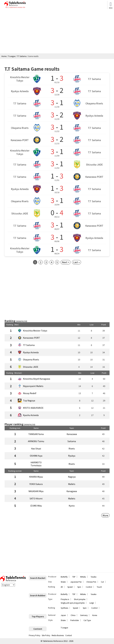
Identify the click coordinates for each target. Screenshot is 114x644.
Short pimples (80, 599)
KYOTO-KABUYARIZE (33, 408)
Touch (99, 587)
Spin (79, 587)
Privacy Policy (35, 635)
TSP (74, 577)
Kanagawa (72, 491)
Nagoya (72, 477)
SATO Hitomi (36, 498)
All (62, 587)
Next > (66, 262)
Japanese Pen (76, 582)
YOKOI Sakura (36, 484)
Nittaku (83, 577)
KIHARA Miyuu (36, 477)
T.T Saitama (29, 345)
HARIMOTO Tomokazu (36, 464)
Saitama (72, 441)
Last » (77, 262)
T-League (64, 628)
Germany (84, 615)
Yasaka (94, 577)
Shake (63, 582)
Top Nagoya (29, 401)
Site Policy (46, 635)
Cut (102, 582)
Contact (69, 635)
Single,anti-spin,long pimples (73, 603)
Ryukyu (72, 456)
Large (92, 603)
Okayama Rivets (31, 360)
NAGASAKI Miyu (36, 491)
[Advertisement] (57, 31)
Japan (63, 615)
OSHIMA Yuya (36, 456)
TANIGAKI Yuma (36, 434)
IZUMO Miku (36, 506)
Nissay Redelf (30, 393)
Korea (95, 615)
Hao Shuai (36, 449)
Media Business (58, 635)
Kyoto (72, 506)
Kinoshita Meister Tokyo (35, 331)
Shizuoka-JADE (31, 367)
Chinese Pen (91, 582)
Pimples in (65, 599)
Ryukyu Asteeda (31, 352)
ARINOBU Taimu (36, 441)
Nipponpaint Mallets (33, 386)
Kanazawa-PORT (31, 338)
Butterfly (64, 577)
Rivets (72, 449)
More (105, 515)
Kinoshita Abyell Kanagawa (37, 379)
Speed (70, 587)
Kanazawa (72, 434)
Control (89, 587)
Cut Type (87, 620)
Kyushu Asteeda (31, 415)
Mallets (72, 484)
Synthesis (64, 608)
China (73, 615)
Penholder (75, 620)
